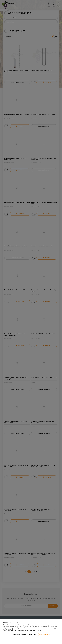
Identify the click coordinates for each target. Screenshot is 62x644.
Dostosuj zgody (33, 635)
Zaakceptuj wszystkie (45, 635)
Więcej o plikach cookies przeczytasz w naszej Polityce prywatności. (22, 631)
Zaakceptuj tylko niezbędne (19, 635)
